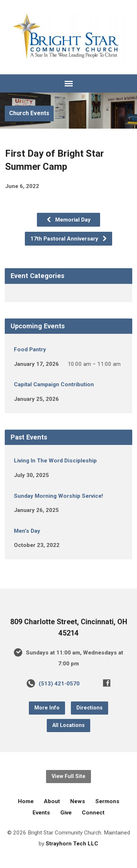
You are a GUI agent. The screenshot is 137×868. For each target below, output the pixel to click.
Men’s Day (27, 531)
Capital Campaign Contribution (54, 384)
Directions (90, 708)
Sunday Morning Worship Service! (58, 496)
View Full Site (68, 776)
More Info (47, 708)
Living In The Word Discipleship (55, 461)
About (52, 801)
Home (26, 801)
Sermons (107, 801)
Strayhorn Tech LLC (72, 844)
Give (66, 813)
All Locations (68, 725)
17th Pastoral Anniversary (69, 239)
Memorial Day (68, 220)
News (78, 801)
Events (41, 813)
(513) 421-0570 (59, 684)
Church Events (29, 113)
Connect (93, 813)
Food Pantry (30, 349)
